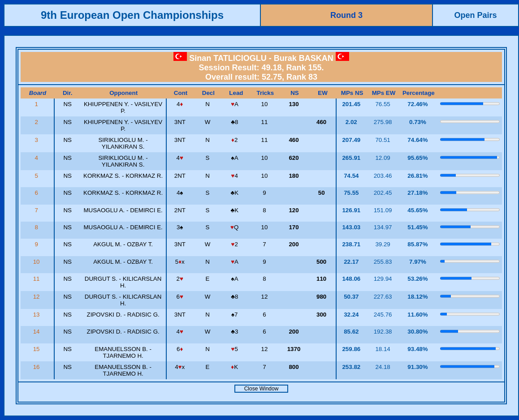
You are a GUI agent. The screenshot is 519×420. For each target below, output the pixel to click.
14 (37, 332)
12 (37, 297)
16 (37, 367)
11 (37, 279)
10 (37, 262)
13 (37, 315)
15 (37, 349)
